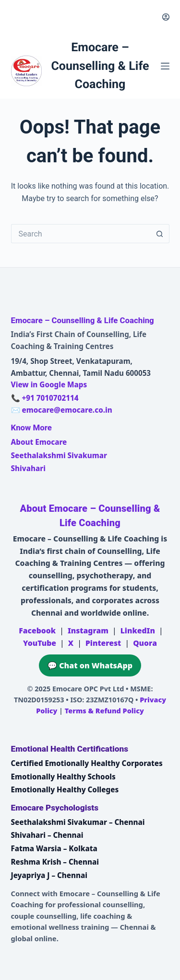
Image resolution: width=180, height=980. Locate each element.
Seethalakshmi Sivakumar (59, 455)
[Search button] (160, 234)
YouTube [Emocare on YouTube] (40, 643)
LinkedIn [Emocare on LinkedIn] (138, 631)
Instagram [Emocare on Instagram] (88, 631)
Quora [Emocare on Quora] (145, 643)
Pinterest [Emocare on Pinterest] (103, 643)
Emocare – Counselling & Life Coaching (100, 66)
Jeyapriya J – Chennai (49, 875)
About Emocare (39, 442)
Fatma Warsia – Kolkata (54, 848)
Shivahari (28, 468)
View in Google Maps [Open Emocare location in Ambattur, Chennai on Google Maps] (49, 384)
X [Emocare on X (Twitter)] (71, 643)
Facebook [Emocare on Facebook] (37, 631)
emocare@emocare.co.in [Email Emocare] (67, 410)
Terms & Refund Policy (104, 711)
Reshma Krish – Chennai (55, 862)
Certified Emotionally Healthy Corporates (87, 763)
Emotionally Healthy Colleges (65, 789)
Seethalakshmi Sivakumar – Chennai (78, 822)
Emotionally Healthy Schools (63, 777)
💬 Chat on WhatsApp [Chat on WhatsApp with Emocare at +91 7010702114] (90, 665)
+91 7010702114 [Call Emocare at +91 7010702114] (50, 398)
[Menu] (165, 66)
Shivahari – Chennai (47, 835)
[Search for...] (81, 234)
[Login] (166, 17)
